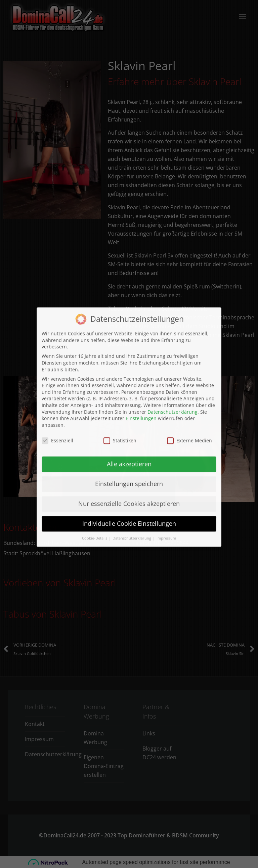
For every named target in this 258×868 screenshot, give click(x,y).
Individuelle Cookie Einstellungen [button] (129, 443)
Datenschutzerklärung (173, 331)
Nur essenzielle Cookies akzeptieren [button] (129, 423)
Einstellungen (141, 337)
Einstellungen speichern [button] (129, 403)
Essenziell (57, 359)
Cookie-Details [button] (95, 457)
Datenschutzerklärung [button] (132, 457)
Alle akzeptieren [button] (129, 383)
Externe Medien (189, 359)
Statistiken (120, 359)
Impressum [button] (166, 457)
